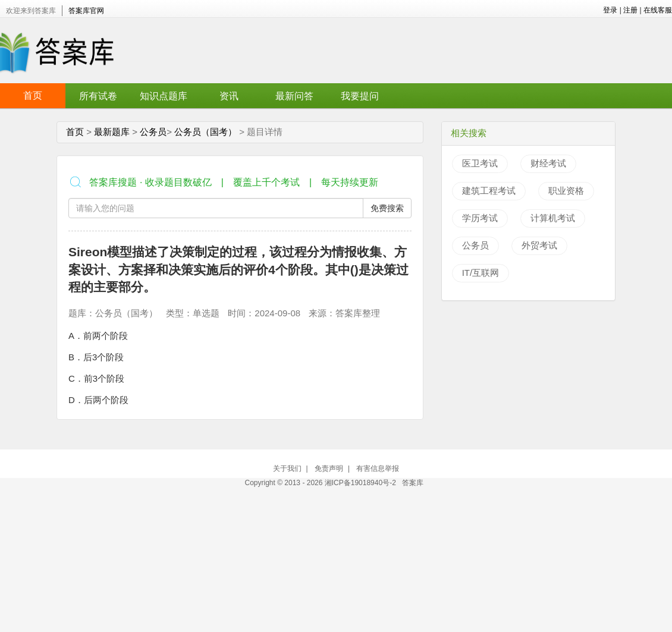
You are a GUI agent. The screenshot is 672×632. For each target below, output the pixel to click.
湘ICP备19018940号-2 (361, 483)
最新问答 (294, 96)
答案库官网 (86, 11)
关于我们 (287, 469)
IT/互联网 (481, 273)
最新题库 (112, 132)
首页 (33, 95)
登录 (610, 10)
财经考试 (548, 163)
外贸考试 (539, 245)
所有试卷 (98, 96)
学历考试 (480, 218)
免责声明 (329, 469)
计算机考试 (553, 218)
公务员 (153, 132)
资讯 (229, 96)
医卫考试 (480, 163)
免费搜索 (387, 208)
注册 (630, 10)
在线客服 (658, 10)
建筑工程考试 (489, 191)
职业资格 (566, 191)
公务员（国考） (205, 132)
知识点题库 (164, 96)
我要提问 (360, 96)
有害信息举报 (378, 469)
